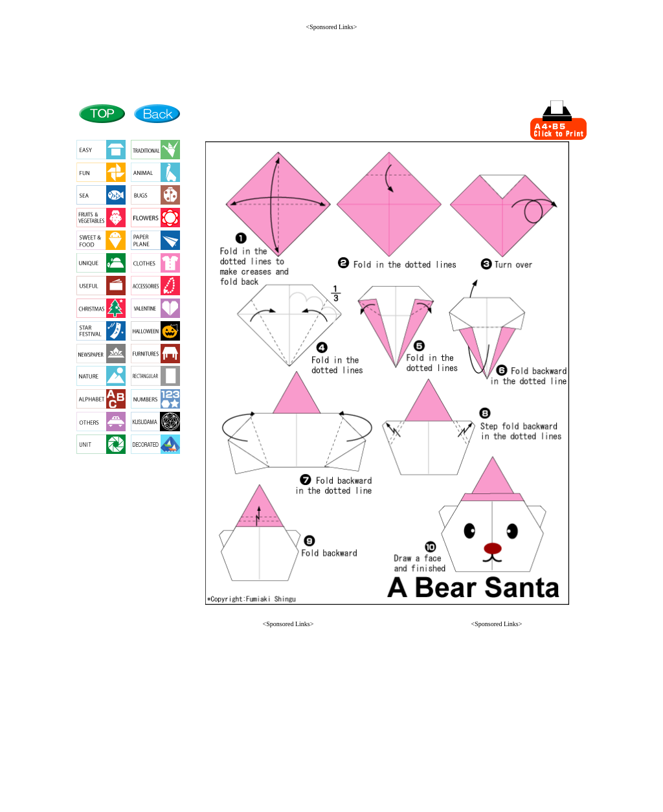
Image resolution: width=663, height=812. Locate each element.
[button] (288, 787)
